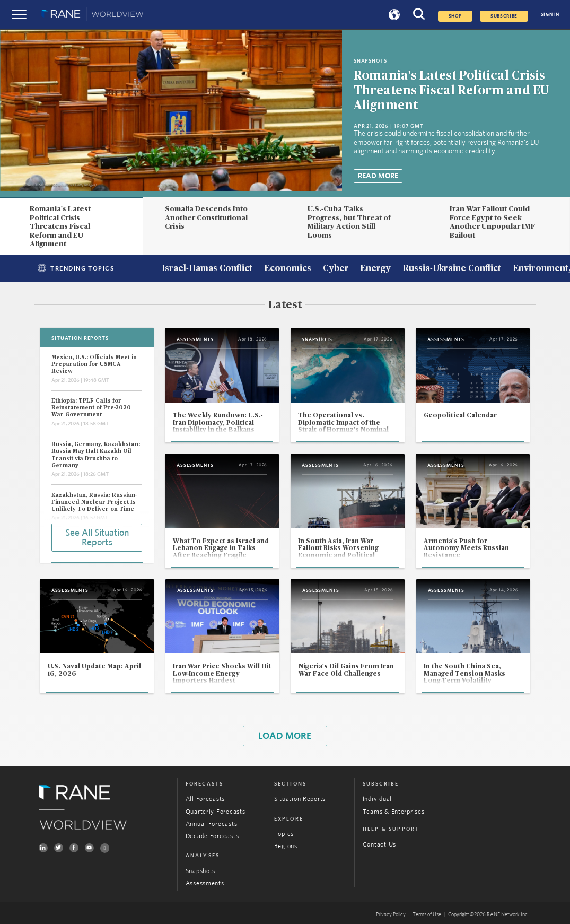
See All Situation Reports (97, 538)
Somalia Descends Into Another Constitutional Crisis (206, 218)
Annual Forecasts (212, 824)
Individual (377, 799)
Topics (284, 834)
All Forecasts (205, 799)
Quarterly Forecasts (216, 812)
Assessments (205, 883)
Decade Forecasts (212, 836)
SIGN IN (550, 15)
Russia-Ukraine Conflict (452, 269)
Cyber (336, 269)
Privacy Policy (391, 914)
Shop (455, 16)
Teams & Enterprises (394, 812)
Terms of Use (427, 914)
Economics (288, 269)
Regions (286, 846)
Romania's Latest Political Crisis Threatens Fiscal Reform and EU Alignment (451, 91)
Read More (378, 176)
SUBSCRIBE (504, 16)
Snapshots (201, 871)
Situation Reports (300, 799)
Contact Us (379, 845)
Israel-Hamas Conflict (207, 269)
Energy (375, 269)
